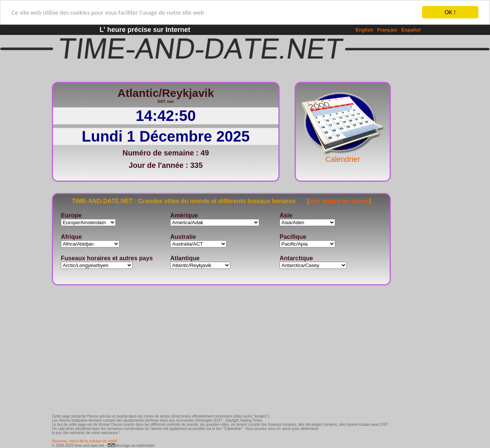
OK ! (450, 12)
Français (387, 30)
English (364, 30)
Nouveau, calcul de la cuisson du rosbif (84, 441)
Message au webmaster (131, 446)
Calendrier (343, 155)
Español (411, 30)
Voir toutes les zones (339, 201)
